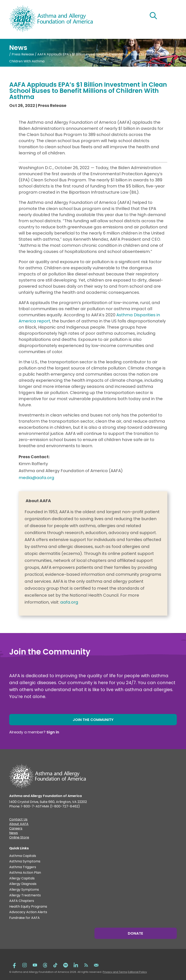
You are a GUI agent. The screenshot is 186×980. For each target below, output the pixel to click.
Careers (16, 829)
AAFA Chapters (22, 901)
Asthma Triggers (23, 867)
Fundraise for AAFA (24, 918)
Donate (136, 933)
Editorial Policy (137, 972)
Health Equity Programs (28, 907)
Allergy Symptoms (24, 890)
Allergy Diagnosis (23, 884)
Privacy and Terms (115, 972)
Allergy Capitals (22, 878)
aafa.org (69, 602)
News (14, 833)
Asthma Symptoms (25, 862)
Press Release (23, 54)
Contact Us (18, 820)
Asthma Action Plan (25, 873)
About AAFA (19, 824)
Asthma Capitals (23, 856)
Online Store (19, 838)
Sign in (53, 732)
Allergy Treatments (25, 895)
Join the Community (93, 720)
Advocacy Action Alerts (28, 912)
